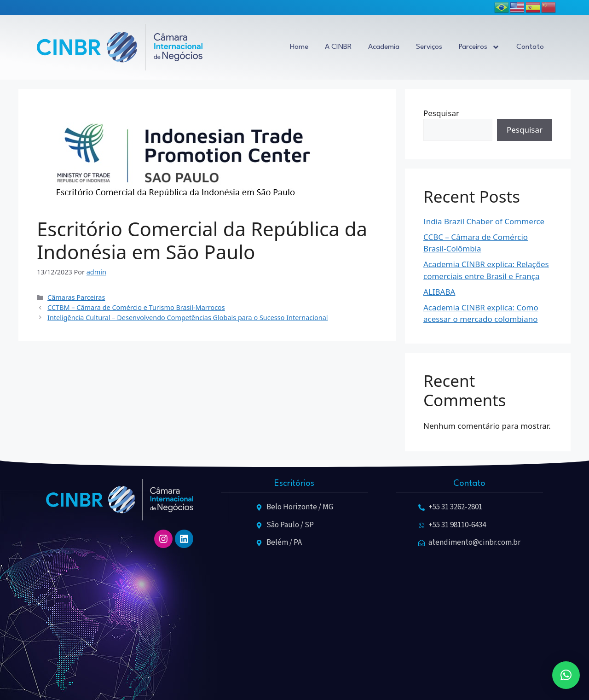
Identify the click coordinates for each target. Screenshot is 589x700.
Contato (530, 47)
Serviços (429, 47)
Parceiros (479, 47)
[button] (566, 675)
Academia (384, 47)
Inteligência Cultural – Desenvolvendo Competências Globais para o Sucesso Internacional (188, 318)
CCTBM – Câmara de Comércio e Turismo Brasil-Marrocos (136, 307)
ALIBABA (439, 292)
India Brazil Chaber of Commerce (484, 221)
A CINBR (338, 47)
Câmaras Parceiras (76, 297)
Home (299, 47)
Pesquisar (441, 113)
